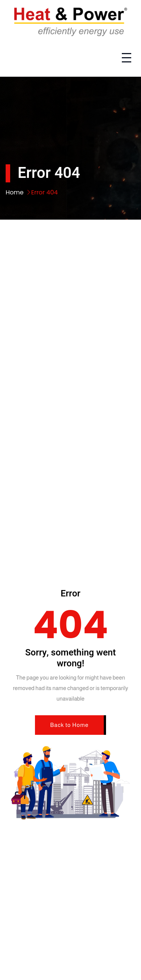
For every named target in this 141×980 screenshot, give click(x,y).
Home (15, 192)
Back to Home (69, 725)
